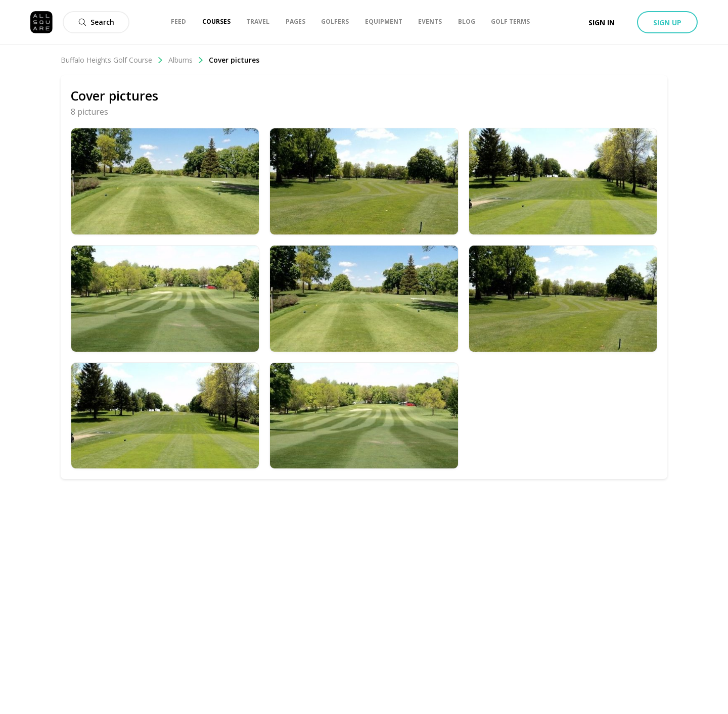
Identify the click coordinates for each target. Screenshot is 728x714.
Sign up (667, 22)
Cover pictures (234, 60)
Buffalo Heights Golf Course (112, 60)
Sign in (602, 22)
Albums (186, 60)
